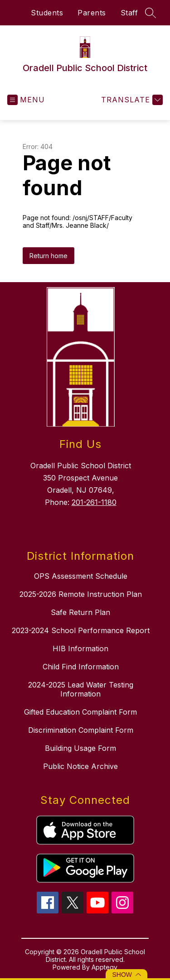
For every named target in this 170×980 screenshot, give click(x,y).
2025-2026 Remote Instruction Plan (81, 594)
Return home (49, 256)
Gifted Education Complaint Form (80, 712)
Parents (92, 13)
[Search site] (151, 13)
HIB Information (80, 649)
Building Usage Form (80, 748)
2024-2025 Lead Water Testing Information (81, 689)
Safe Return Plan (80, 612)
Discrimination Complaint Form (81, 730)
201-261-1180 (94, 502)
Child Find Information (81, 667)
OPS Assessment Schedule (81, 576)
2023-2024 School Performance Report (81, 630)
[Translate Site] (131, 100)
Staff (129, 13)
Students (47, 13)
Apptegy (104, 967)
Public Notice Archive (80, 766)
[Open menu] (26, 100)
